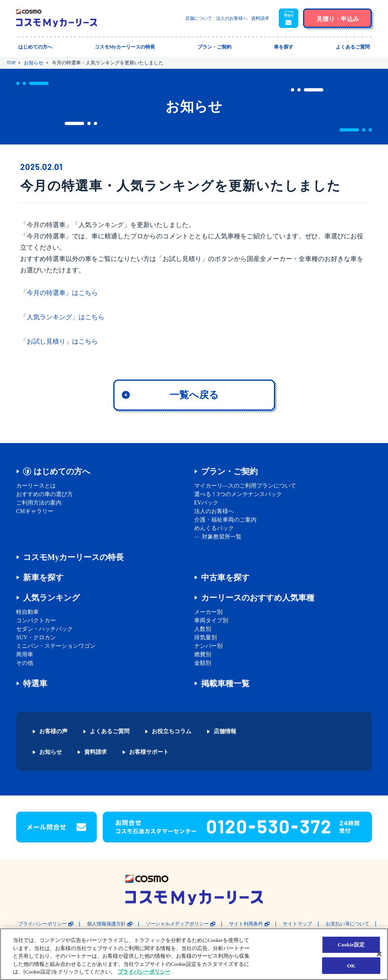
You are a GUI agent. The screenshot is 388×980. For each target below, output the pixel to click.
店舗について (199, 18)
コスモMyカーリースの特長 (73, 557)
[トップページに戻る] (57, 18)
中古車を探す (225, 577)
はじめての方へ (62, 471)
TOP (11, 63)
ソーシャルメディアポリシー (177, 924)
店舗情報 (225, 732)
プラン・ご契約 (229, 471)
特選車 (35, 683)
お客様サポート (149, 752)
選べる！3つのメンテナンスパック (238, 494)
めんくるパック (214, 528)
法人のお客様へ (232, 18)
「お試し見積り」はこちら (59, 341)
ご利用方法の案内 (39, 503)
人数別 (203, 629)
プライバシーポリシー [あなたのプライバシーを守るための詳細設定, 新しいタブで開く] (144, 972)
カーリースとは (36, 486)
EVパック (207, 503)
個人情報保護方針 (106, 924)
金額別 (203, 663)
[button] (288, 18)
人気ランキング (51, 598)
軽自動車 (28, 612)
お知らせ (34, 63)
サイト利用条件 (246, 924)
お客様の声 (53, 732)
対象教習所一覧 (222, 537)
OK (351, 966)
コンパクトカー (36, 620)
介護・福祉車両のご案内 (225, 520)
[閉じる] (379, 954)
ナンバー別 (208, 646)
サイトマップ (297, 924)
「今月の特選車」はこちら (59, 293)
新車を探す (43, 577)
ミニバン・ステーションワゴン (56, 646)
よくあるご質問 (110, 732)
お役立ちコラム (172, 732)
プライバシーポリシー (42, 924)
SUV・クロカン (36, 637)
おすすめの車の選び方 (45, 494)
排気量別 (206, 637)
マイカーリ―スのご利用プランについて (245, 486)
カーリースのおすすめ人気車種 (258, 598)
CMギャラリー (35, 511)
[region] (194, 954)
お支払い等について (348, 924)
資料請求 (260, 18)
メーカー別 (208, 612)
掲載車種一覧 (225, 683)
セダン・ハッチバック (45, 629)
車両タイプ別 (211, 620)
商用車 (25, 654)
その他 (25, 663)
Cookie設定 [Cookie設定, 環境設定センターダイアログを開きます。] (351, 945)
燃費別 (203, 654)
